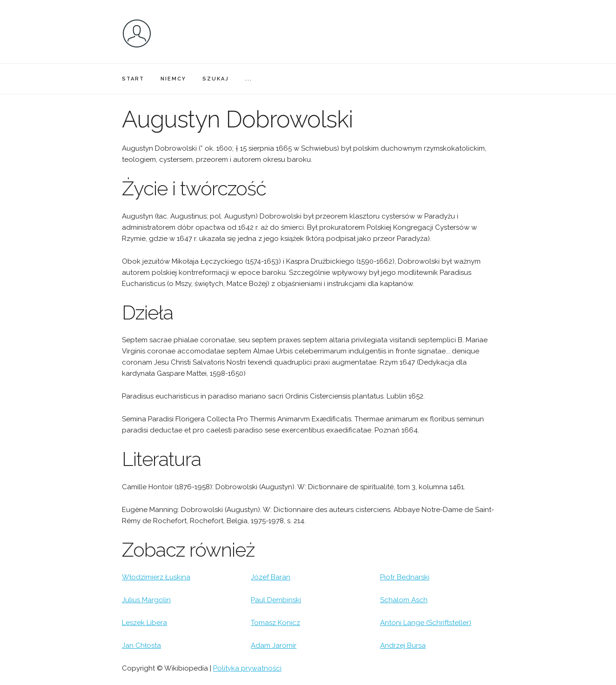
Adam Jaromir (274, 645)
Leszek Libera (144, 623)
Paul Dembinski (276, 600)
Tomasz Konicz (275, 623)
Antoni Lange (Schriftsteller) (426, 623)
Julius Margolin (146, 600)
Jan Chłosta (141, 645)
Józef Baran (271, 577)
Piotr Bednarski (405, 577)
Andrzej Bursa (403, 645)
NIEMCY (173, 79)
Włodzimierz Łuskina (156, 577)
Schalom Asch (404, 600)
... (249, 79)
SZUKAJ (216, 79)
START (133, 79)
